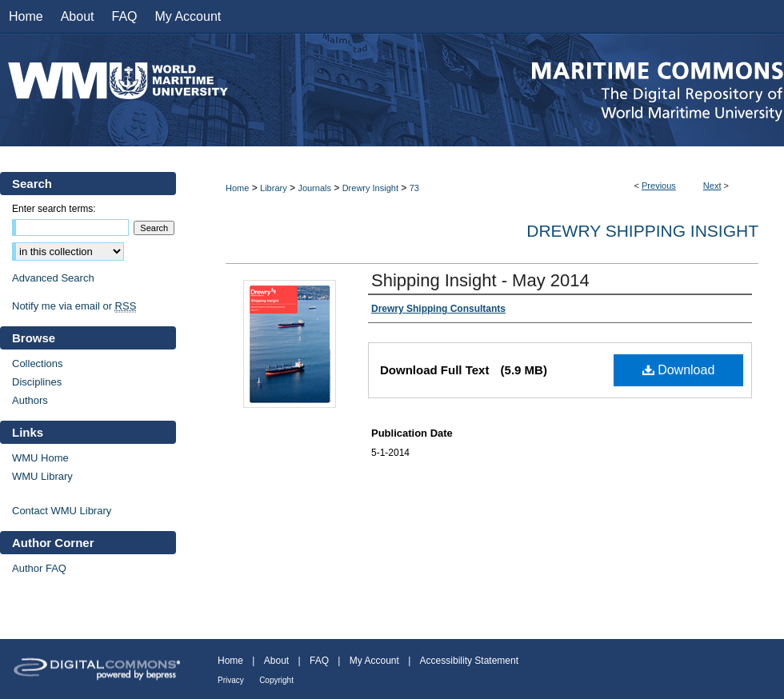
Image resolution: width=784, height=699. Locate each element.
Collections (38, 363)
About (276, 661)
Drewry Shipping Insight (642, 231)
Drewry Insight (370, 188)
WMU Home (40, 458)
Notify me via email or (74, 306)
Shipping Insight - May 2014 (480, 280)
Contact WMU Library (62, 511)
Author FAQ (39, 568)
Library (274, 188)
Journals (314, 188)
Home (237, 188)
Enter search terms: (54, 209)
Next (712, 186)
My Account (374, 661)
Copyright (276, 680)
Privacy (231, 680)
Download (679, 370)
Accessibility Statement (469, 661)
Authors (30, 400)
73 (414, 188)
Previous (659, 186)
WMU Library (42, 476)
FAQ (319, 661)
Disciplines (37, 382)
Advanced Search (53, 278)
